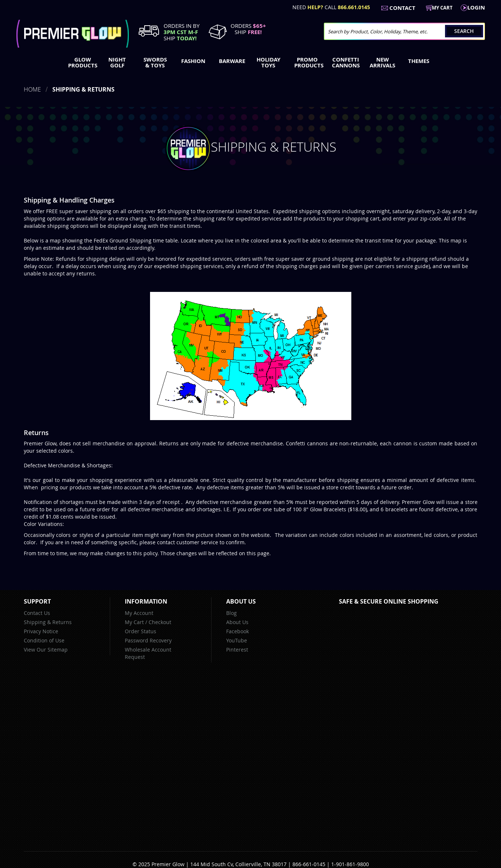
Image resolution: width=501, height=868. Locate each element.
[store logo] (73, 34)
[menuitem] (81, 63)
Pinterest (237, 650)
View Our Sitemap (46, 650)
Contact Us (37, 613)
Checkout (160, 622)
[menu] (251, 63)
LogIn (476, 8)
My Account (139, 613)
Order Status (141, 631)
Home (32, 89)
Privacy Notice (41, 631)
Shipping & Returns (48, 622)
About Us (237, 622)
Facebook (238, 631)
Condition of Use (44, 640)
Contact (402, 8)
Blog (231, 613)
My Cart (134, 622)
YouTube (237, 640)
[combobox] (404, 31)
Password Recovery (148, 640)
